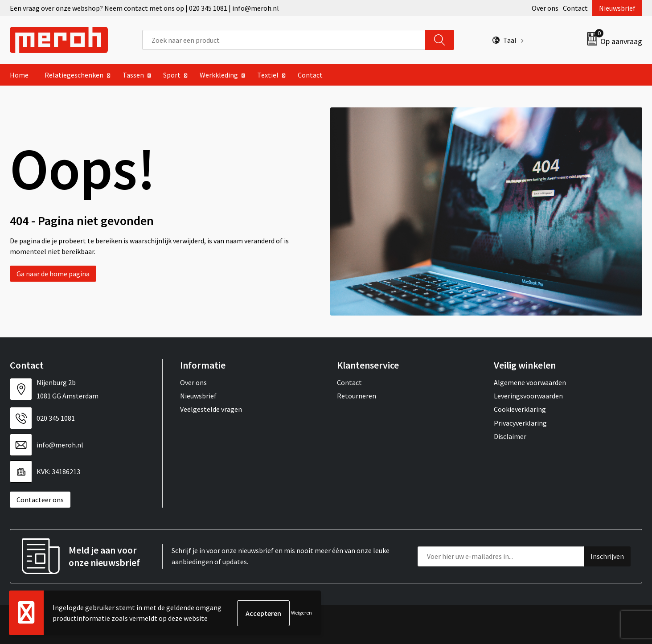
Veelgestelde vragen (211, 409)
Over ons (545, 8)
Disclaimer (510, 436)
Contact (575, 8)
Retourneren (357, 396)
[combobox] (284, 40)
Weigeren (301, 613)
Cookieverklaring (520, 409)
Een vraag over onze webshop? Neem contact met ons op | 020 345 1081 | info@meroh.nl (144, 8)
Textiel (268, 75)
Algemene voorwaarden (530, 382)
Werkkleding (219, 75)
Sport (172, 75)
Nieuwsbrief (617, 8)
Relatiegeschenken (74, 75)
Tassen (133, 75)
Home (19, 75)
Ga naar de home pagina (53, 274)
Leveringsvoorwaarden (528, 396)
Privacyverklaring (520, 423)
